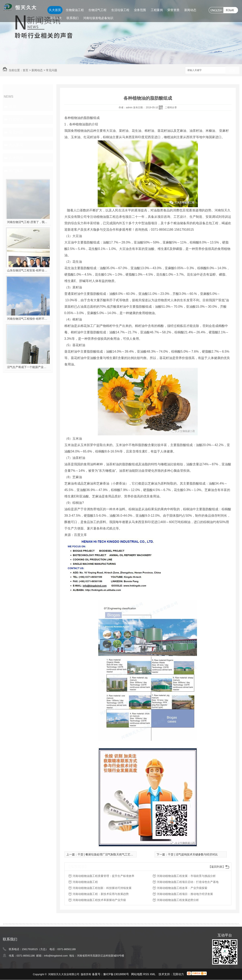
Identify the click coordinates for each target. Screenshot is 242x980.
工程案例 (157, 10)
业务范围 (140, 10)
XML (153, 974)
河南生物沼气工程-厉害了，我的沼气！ (28, 222)
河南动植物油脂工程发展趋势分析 (178, 900)
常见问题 (52, 70)
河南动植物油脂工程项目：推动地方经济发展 (185, 894)
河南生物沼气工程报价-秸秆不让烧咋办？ (28, 319)
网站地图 (137, 974)
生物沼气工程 (97, 10)
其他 (12, 107)
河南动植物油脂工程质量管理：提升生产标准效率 (103, 876)
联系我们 (73, 18)
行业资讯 (16, 119)
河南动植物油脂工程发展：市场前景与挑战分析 (186, 876)
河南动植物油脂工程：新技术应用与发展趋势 (101, 894)
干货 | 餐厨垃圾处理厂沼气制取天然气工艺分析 (107, 854)
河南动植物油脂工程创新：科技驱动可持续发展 (102, 888)
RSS (146, 974)
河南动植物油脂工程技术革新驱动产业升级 (99, 900)
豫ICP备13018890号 (116, 974)
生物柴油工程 (75, 10)
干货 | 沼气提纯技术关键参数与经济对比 (193, 854)
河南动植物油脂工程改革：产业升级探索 (182, 888)
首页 (25, 70)
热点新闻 (16, 145)
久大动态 (16, 158)
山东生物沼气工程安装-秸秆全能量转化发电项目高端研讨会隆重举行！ (28, 270)
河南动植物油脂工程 (85, 882)
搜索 (232, 71)
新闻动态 (190, 10)
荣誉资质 (173, 10)
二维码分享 (171, 108)
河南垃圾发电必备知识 (98, 18)
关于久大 (56, 18)
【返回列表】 (217, 867)
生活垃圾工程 (120, 10)
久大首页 (55, 10)
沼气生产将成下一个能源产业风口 (28, 367)
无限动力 (178, 974)
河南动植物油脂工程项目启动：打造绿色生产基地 (188, 882)
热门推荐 (16, 171)
